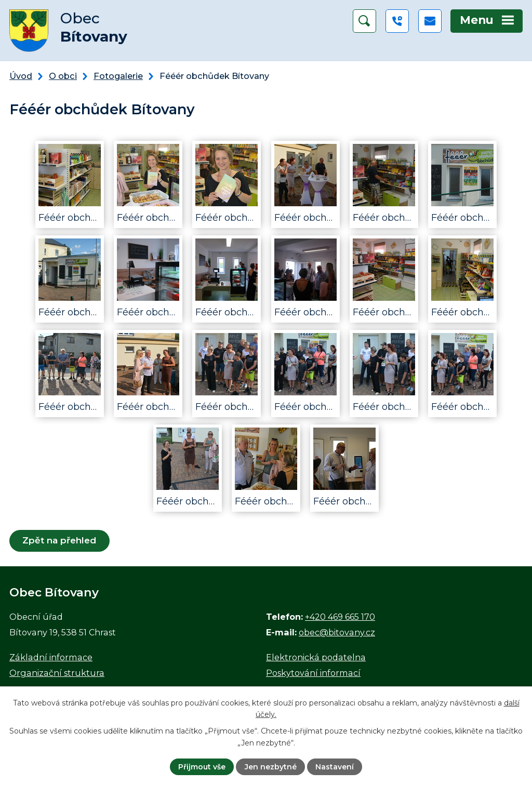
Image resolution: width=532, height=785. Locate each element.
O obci (63, 76)
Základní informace (51, 657)
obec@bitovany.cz (337, 632)
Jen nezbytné (271, 767)
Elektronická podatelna (316, 657)
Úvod (21, 76)
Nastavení (335, 767)
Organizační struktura (57, 673)
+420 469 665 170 (340, 617)
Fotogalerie (118, 76)
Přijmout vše (202, 767)
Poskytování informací (313, 673)
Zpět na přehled (59, 540)
